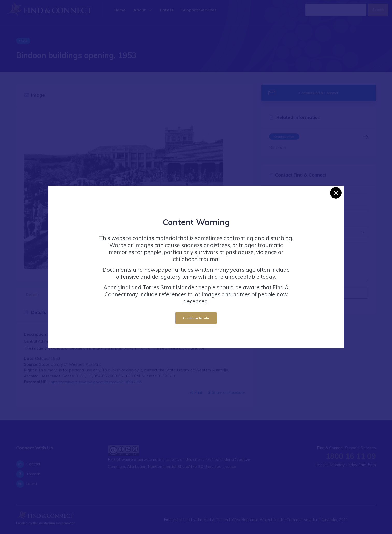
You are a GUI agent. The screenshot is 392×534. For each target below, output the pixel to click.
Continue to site (196, 318)
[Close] (336, 193)
